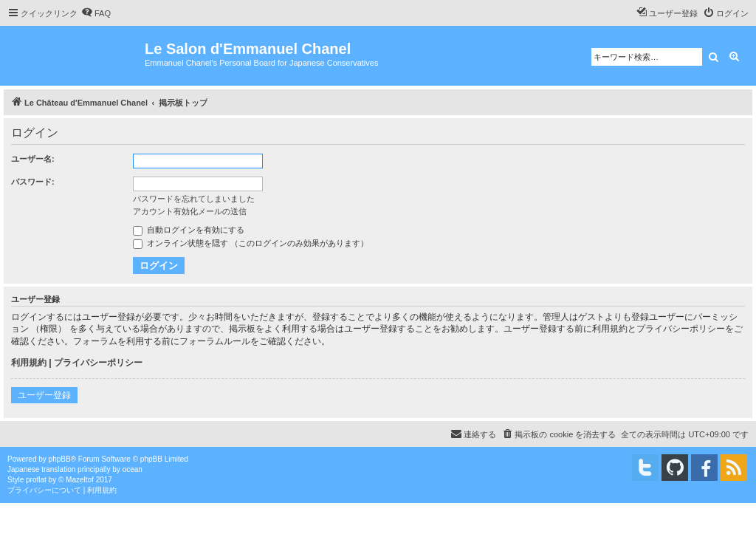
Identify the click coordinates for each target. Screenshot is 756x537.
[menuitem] (96, 13)
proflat (36, 480)
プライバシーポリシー (98, 363)
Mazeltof (80, 480)
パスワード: (33, 182)
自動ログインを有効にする (189, 230)
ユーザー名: (33, 159)
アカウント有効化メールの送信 (190, 211)
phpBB (60, 459)
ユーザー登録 (44, 395)
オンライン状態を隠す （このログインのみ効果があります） (251, 243)
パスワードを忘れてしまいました (194, 199)
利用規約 (29, 363)
